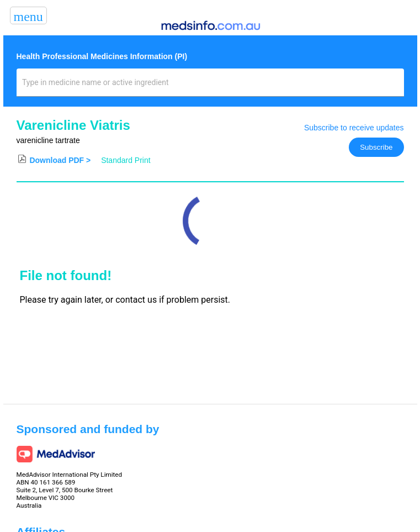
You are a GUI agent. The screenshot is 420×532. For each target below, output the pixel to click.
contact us (136, 300)
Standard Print (126, 160)
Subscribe (376, 147)
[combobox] (210, 87)
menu (28, 17)
